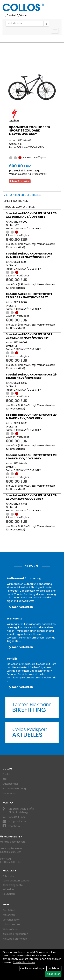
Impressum (9, 793)
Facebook (14, 826)
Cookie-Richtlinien (24, 962)
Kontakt (7, 774)
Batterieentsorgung (14, 789)
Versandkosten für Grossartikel (27, 174)
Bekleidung (9, 889)
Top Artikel (9, 910)
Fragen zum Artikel (19, 207)
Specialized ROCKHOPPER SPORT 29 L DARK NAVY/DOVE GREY (31, 457)
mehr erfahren (22, 607)
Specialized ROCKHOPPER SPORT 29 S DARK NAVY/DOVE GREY (31, 376)
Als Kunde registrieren (15, 934)
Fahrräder (8, 876)
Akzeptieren (53, 974)
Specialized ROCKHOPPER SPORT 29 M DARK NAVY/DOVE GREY (31, 417)
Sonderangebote (13, 885)
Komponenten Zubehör (16, 881)
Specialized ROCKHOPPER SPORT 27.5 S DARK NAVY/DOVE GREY (29, 296)
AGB (5, 779)
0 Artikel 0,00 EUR (16, 15)
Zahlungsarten (11, 924)
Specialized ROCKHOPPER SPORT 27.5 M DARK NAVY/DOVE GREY (29, 336)
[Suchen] (46, 24)
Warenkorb (9, 915)
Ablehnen (55, 968)
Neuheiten (9, 894)
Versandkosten (11, 920)
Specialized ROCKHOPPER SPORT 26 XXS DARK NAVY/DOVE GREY (31, 215)
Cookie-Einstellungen (33, 968)
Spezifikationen (16, 201)
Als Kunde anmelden (15, 939)
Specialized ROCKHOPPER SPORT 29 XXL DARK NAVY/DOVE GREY (30, 130)
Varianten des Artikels (22, 195)
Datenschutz (10, 784)
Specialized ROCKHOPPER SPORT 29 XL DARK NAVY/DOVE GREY (31, 497)
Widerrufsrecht (12, 929)
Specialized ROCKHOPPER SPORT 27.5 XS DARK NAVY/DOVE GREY (29, 255)
